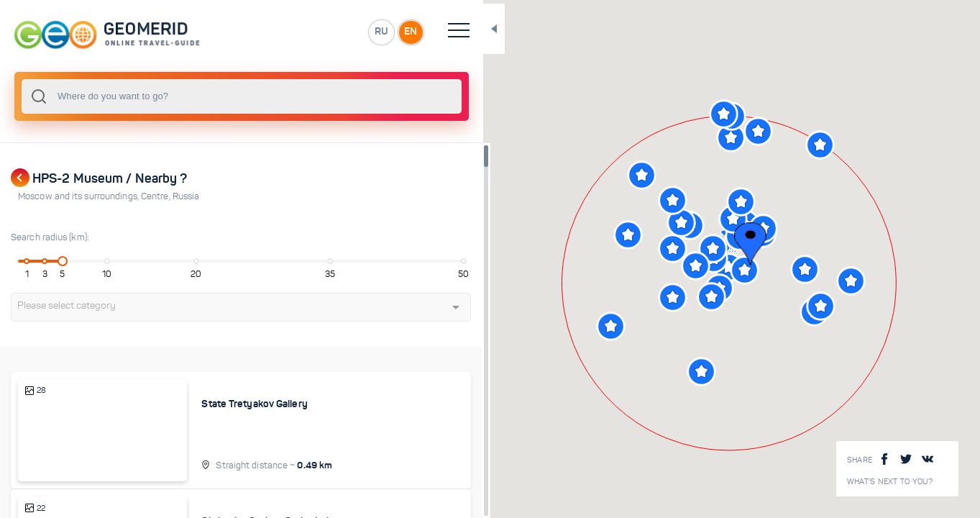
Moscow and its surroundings (79, 196)
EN (316, 32)
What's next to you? (890, 482)
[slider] (53, 261)
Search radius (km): (50, 237)
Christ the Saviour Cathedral (229, 499)
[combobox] (194, 96)
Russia (186, 196)
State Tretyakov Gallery (218, 404)
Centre (157, 196)
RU (285, 32)
